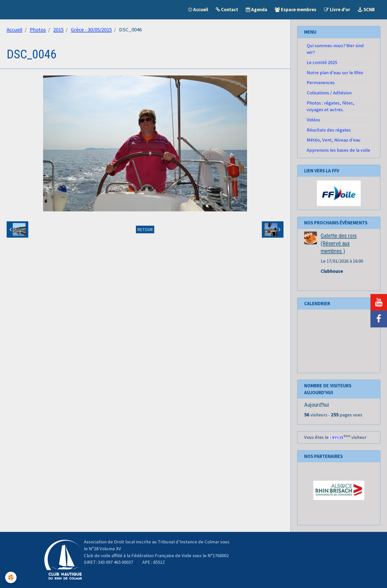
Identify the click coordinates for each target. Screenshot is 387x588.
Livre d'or (337, 10)
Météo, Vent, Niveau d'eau (334, 140)
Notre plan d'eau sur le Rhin (335, 73)
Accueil (198, 10)
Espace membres (296, 10)
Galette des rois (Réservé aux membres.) (339, 243)
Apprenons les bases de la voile (338, 150)
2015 (58, 30)
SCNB (366, 10)
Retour (145, 229)
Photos (38, 30)
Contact (227, 10)
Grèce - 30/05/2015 (91, 30)
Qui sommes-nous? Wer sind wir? (335, 49)
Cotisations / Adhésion (329, 93)
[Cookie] (11, 577)
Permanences (321, 82)
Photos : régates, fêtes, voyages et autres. (331, 106)
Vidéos (313, 120)
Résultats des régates (329, 130)
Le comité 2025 (322, 62)
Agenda (256, 10)
